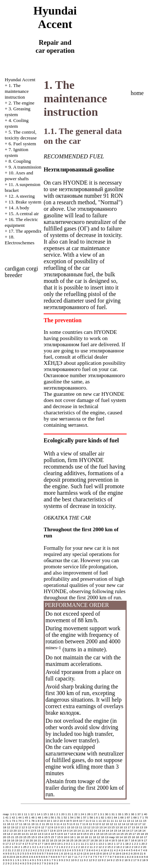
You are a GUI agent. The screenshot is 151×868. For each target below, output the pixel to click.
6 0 (54, 854)
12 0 (98, 824)
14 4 (47, 834)
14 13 (97, 831)
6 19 (123, 854)
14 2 (10, 834)
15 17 (132, 834)
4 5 (130, 850)
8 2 (129, 857)
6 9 (58, 857)
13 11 (79, 827)
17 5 (28, 844)
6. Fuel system (22, 144)
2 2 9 (53, 850)
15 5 (47, 837)
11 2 (38, 824)
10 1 (49, 821)
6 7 (48, 857)
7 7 (105, 857)
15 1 (92, 834)
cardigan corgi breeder (21, 272)
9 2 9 (55, 863)
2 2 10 (80, 847)
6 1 (58, 854)
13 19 (143, 827)
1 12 (31, 814)
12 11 (114, 824)
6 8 (53, 857)
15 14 (116, 834)
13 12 (87, 827)
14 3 (41, 834)
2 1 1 (72, 844)
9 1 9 (57, 860)
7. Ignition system (17, 152)
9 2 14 (106, 860)
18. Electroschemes (20, 240)
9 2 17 (132, 860)
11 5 (66, 824)
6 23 (10, 857)
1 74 (19, 821)
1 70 (145, 818)
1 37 (138, 814)
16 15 (127, 837)
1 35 (125, 814)
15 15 (124, 834)
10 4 (63, 821)
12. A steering (22, 196)
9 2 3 (11, 863)
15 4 (41, 837)
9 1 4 (28, 860)
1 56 (77, 818)
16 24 (61, 841)
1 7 (140, 818)
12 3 (24, 827)
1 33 (118, 814)
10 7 (82, 821)
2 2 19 (133, 847)
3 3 (64, 850)
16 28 (94, 841)
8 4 (138, 857)
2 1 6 (45, 847)
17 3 (15, 844)
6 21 (140, 854)
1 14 (37, 814)
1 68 (134, 818)
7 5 (95, 857)
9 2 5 (25, 863)
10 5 (69, 821)
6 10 (64, 854)
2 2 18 (124, 847)
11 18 (23, 824)
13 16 (119, 827)
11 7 (79, 824)
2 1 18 (124, 844)
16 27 (86, 841)
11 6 (72, 824)
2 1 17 (115, 844)
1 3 (100, 814)
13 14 (103, 827)
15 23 (19, 837)
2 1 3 (31, 847)
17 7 (41, 844)
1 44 (19, 818)
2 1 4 (38, 847)
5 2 (19, 854)
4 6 (135, 850)
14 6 (60, 834)
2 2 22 (16, 850)
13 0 (57, 827)
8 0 (119, 857)
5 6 (39, 854)
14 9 (80, 834)
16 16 (135, 837)
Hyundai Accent (20, 80)
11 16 (7, 824)
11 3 (53, 824)
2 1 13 (98, 844)
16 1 (73, 837)
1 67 (127, 818)
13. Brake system (25, 202)
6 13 (84, 854)
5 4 (29, 854)
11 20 (45, 824)
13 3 (20, 831)
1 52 (64, 818)
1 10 (18, 814)
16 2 (22, 841)
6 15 (96, 854)
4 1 (98, 850)
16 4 (108, 841)
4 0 (93, 850)
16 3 (102, 841)
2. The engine (22, 103)
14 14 (106, 831)
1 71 (6, 821)
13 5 (33, 831)
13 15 (111, 827)
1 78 (32, 821)
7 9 (114, 857)
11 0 (88, 821)
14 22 (33, 834)
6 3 (29, 857)
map (112, 837)
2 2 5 (39, 850)
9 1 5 (35, 860)
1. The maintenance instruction (17, 91)
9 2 (63, 860)
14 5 (53, 834)
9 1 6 (43, 860)
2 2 (66, 847)
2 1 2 (132, 844)
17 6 (34, 844)
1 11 (24, 814)
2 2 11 (89, 847)
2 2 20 (142, 847)
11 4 (59, 824)
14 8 (73, 834)
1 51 (58, 818)
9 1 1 (13, 860)
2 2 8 (46, 850)
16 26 (78, 841)
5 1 (15, 854)
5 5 (34, 854)
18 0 (47, 844)
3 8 (88, 850)
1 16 (50, 814)
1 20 (62, 814)
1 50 (51, 818)
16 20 (29, 841)
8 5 (144, 857)
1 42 (12, 818)
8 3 (134, 857)
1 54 (71, 818)
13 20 (13, 831)
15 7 (53, 837)
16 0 (67, 837)
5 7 (44, 854)
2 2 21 (7, 850)
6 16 (103, 854)
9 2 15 (115, 860)
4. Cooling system (17, 123)
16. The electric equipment (21, 222)
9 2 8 (48, 863)
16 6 (121, 841)
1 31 (112, 814)
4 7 (140, 850)
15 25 (27, 837)
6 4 (33, 857)
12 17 (138, 824)
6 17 (110, 854)
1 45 (25, 818)
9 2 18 (142, 860)
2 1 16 (107, 844)
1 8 (37, 821)
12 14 (122, 824)
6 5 (38, 857)
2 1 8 (60, 847)
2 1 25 (22, 847)
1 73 (12, 821)
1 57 (84, 818)
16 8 (134, 841)
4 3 (121, 850)
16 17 (143, 837)
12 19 (11, 827)
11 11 (110, 821)
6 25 (23, 857)
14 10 (73, 831)
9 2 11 (79, 860)
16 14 (119, 837)
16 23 (53, 841)
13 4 (27, 831)
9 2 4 (18, 863)
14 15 (114, 831)
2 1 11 (80, 844)
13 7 (46, 831)
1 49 (45, 818)
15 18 (140, 834)
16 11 (88, 837)
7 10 (68, 857)
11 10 (102, 821)
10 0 (43, 821)
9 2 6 (33, 863)
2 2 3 (24, 850)
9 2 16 (124, 860)
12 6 (37, 827)
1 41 (6, 818)
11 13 (127, 821)
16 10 (80, 837)
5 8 (49, 854)
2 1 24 (13, 847)
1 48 (38, 818)
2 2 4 (31, 850)
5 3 (24, 854)
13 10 (71, 827)
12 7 (44, 827)
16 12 (96, 837)
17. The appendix (25, 231)
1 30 (106, 814)
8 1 (124, 857)
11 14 (135, 821)
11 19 (31, 824)
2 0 (66, 844)
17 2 (8, 844)
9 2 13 (97, 860)
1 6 (96, 818)
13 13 (95, 827)
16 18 (7, 841)
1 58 (90, 818)
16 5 (114, 841)
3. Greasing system (18, 112)
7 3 (85, 857)
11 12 (118, 821)
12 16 (130, 824)
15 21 (11, 837)
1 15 (44, 814)
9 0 (7, 860)
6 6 (43, 857)
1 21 (68, 814)
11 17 (15, 824)
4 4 (126, 850)
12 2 (18, 827)
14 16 (122, 831)
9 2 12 (88, 860)
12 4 (31, 827)
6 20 (134, 854)
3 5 (74, 850)
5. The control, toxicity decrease (21, 135)
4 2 (116, 850)
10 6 (75, 821)
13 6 (40, 831)
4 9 (5, 854)
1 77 (25, 821)
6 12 (77, 854)
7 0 (62, 857)
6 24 (16, 857)
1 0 (12, 814)
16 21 (37, 841)
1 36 (131, 814)
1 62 (102, 818)
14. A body (19, 208)
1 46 (32, 818)
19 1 (60, 844)
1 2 (56, 814)
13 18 (135, 827)
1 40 (144, 814)
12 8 (50, 827)
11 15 (143, 821)
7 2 (80, 857)
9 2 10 (70, 860)
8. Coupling (20, 161)
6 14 (90, 854)
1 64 (114, 818)
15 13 (108, 834)
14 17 (130, 831)
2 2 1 (72, 847)
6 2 (128, 854)
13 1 (63, 827)
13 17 (127, 827)
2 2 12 (98, 847)
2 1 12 (89, 844)
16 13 (104, 837)
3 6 (79, 850)
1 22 (75, 814)
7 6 (100, 857)
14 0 (66, 831)
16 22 (45, 841)
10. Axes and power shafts (19, 176)
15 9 (60, 837)
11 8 (85, 824)
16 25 (70, 841)
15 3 (34, 837)
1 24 (81, 814)
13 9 (59, 831)
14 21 (25, 834)
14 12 (89, 831)
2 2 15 (107, 847)
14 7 (67, 834)
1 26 (88, 814)
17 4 (21, 844)
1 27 (94, 814)
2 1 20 (140, 844)
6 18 (116, 854)
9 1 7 (50, 860)
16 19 (15, 841)
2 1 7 (52, 847)
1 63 (108, 818)
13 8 (53, 831)
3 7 (84, 850)
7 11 (75, 857)
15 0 (86, 834)
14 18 (138, 831)
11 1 (95, 821)
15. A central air (24, 214)
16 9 (140, 841)
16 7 (127, 841)
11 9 (92, 824)
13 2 (6, 831)
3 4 (69, 850)
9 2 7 (40, 863)
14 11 (81, 831)
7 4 (90, 857)
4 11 (110, 850)
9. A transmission (25, 167)
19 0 (53, 844)
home (137, 93)
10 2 (56, 821)
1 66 (121, 818)
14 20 (17, 834)
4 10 (104, 850)
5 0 (10, 854)
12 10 (106, 824)
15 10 (100, 834)
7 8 (109, 857)
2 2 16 (115, 847)
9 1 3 (21, 860)
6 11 (71, 854)
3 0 (59, 850)
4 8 (145, 850)
